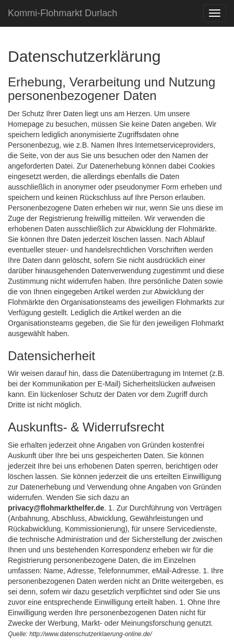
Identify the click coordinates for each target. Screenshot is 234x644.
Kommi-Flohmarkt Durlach (63, 13)
